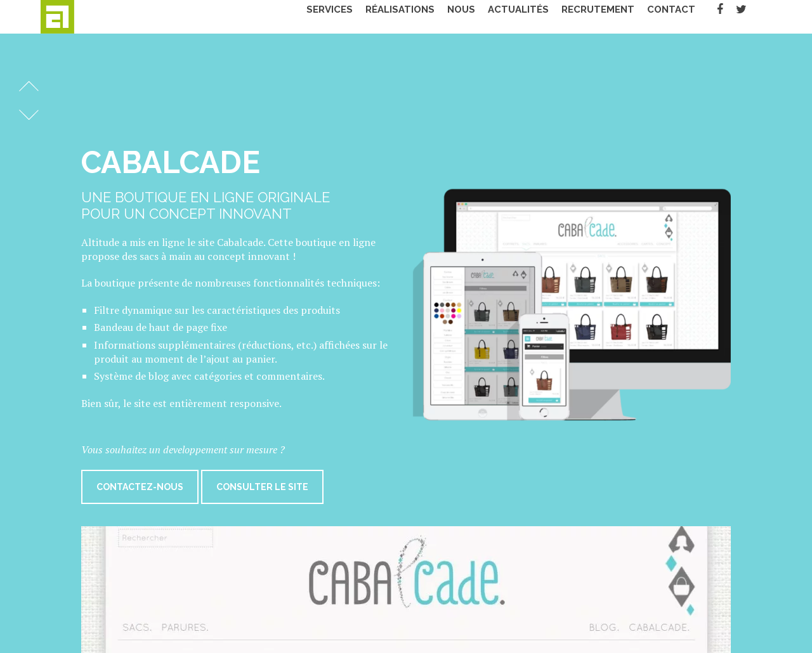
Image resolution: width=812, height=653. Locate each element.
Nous (477, 16)
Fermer (773, 68)
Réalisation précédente (29, 86)
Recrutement (614, 16)
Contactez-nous (140, 487)
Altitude (82, 17)
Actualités (534, 16)
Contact (687, 16)
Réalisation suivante (29, 115)
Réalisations (416, 16)
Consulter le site (262, 487)
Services (345, 16)
